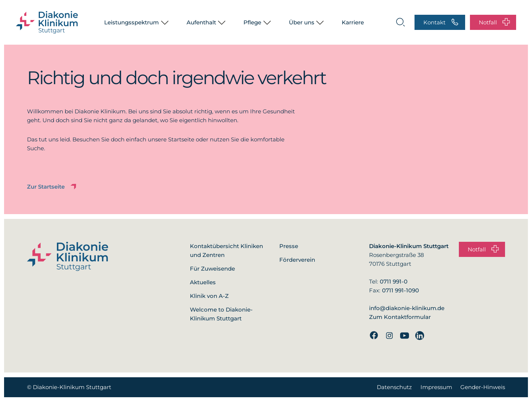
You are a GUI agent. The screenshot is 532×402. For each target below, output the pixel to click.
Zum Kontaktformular (400, 317)
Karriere (353, 22)
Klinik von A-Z (209, 296)
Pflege (252, 22)
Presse (289, 246)
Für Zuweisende (212, 269)
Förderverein (297, 260)
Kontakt (441, 22)
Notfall (494, 22)
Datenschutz (394, 387)
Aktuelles (203, 282)
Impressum (436, 387)
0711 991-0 (394, 281)
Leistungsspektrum (132, 22)
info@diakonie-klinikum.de (407, 308)
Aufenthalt (201, 22)
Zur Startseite (52, 187)
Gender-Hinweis (483, 387)
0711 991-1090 (400, 290)
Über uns (302, 22)
